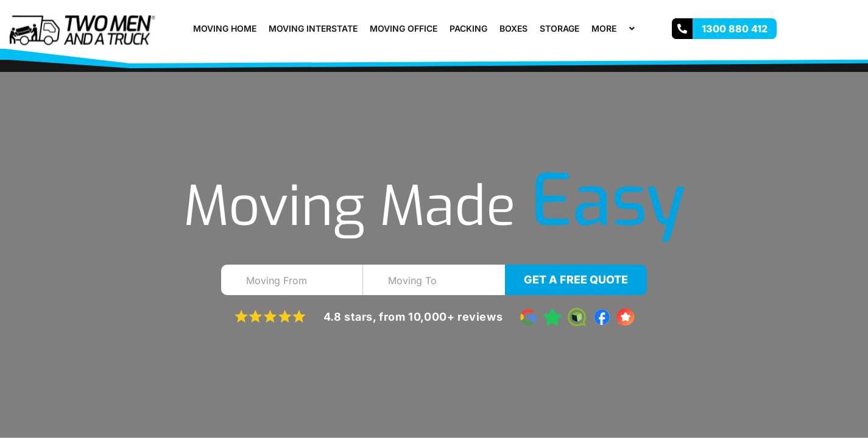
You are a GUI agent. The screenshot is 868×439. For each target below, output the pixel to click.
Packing (468, 28)
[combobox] (292, 280)
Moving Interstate (313, 28)
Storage (559, 28)
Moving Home (225, 28)
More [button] (615, 28)
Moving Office (404, 28)
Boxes (513, 28)
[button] (621, 28)
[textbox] (303, 280)
